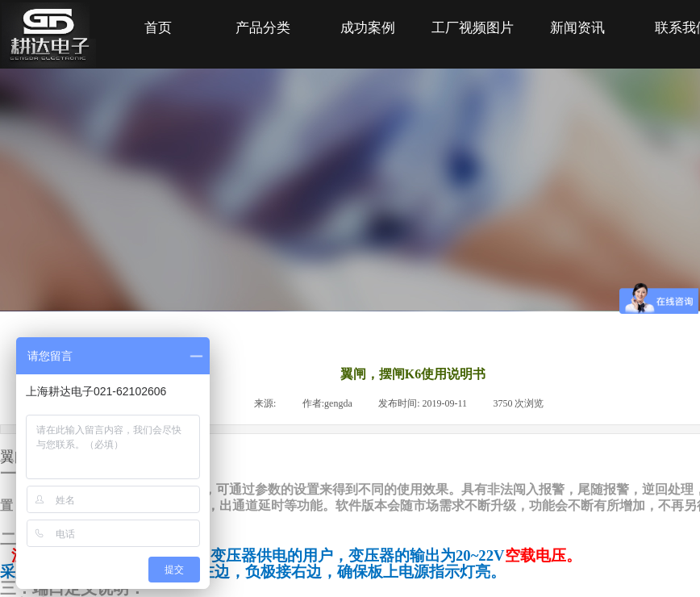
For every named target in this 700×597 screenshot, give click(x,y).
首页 (158, 28)
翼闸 (15, 457)
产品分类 (263, 28)
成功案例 (368, 28)
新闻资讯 (577, 28)
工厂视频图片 (473, 28)
